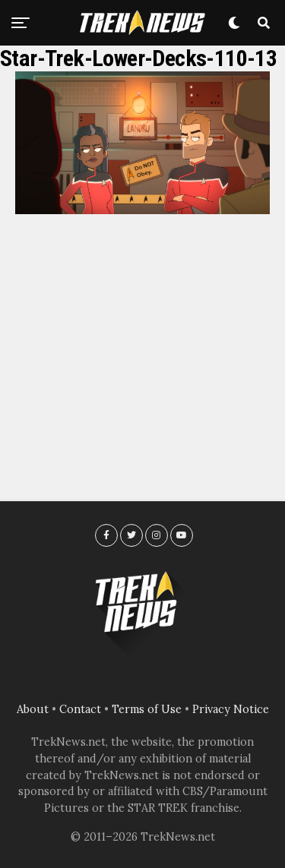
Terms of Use (147, 709)
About (33, 709)
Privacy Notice (231, 709)
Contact (80, 709)
